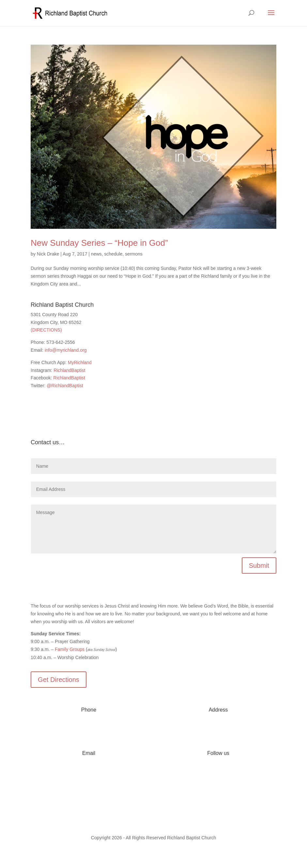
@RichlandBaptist (65, 386)
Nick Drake (48, 254)
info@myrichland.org (66, 350)
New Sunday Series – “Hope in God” (99, 243)
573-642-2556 (89, 729)
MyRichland (80, 362)
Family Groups (70, 649)
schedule (113, 254)
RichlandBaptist (69, 370)
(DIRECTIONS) (46, 330)
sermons (134, 254)
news (96, 254)
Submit (259, 566)
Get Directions (59, 680)
